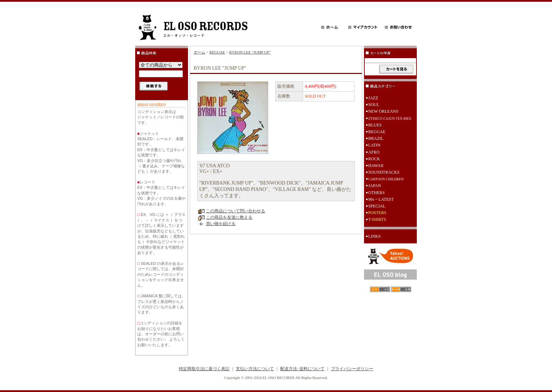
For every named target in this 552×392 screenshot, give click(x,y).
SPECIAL (377, 206)
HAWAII (376, 166)
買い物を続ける (221, 224)
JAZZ (373, 98)
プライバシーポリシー (352, 369)
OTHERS (377, 193)
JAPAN (375, 186)
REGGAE (217, 52)
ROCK (374, 159)
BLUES (375, 125)
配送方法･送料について (302, 369)
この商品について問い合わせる (236, 211)
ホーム (199, 52)
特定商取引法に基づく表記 (204, 369)
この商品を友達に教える (229, 217)
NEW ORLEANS (383, 111)
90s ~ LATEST (381, 199)
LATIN (374, 145)
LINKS (374, 236)
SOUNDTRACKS (384, 172)
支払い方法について (255, 369)
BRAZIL (376, 138)
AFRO (374, 152)
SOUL (374, 105)
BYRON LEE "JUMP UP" (250, 52)
